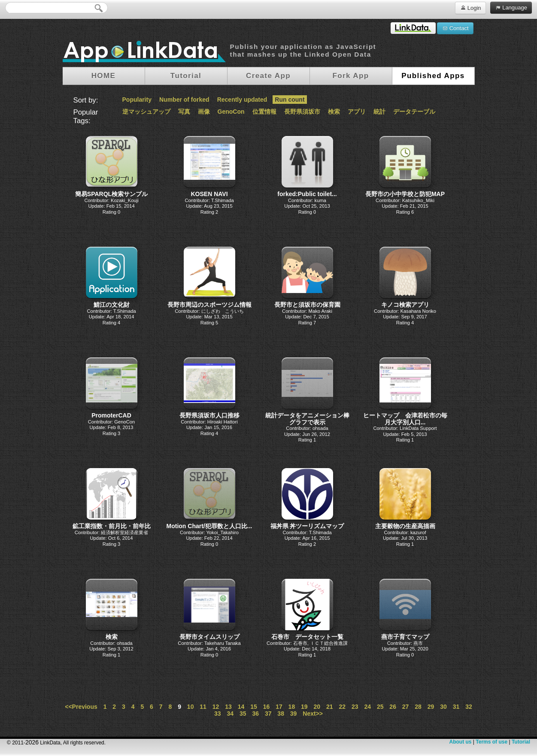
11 (203, 707)
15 (254, 707)
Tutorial (521, 742)
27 (406, 707)
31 (456, 707)
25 (380, 707)
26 (393, 707)
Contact (455, 28)
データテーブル (414, 112)
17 (279, 707)
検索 (334, 112)
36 (255, 714)
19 (304, 707)
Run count (290, 100)
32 (469, 707)
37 (268, 714)
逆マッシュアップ (146, 112)
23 (355, 707)
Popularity (137, 100)
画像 (204, 112)
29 (431, 707)
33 (218, 714)
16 (267, 707)
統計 (379, 112)
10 (191, 707)
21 (330, 707)
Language (511, 7)
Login (470, 8)
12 (216, 707)
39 (294, 714)
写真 (184, 112)
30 (443, 707)
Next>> (313, 714)
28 (418, 707)
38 (281, 714)
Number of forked (184, 100)
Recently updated (242, 100)
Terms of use (491, 742)
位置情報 (264, 112)
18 (292, 707)
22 (342, 707)
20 (317, 707)
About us (460, 742)
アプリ (357, 112)
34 (230, 714)
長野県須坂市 (302, 112)
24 (367, 707)
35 (243, 714)
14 (241, 707)
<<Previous (81, 707)
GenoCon (231, 112)
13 (228, 707)
